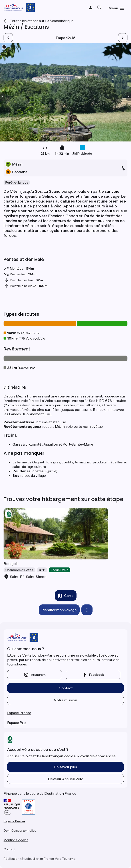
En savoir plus (66, 767)
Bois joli (11, 564)
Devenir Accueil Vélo (66, 779)
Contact (66, 688)
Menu (113, 8)
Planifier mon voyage (59, 610)
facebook (97, 675)
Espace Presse (19, 713)
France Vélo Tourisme (60, 859)
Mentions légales (16, 840)
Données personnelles (20, 831)
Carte (69, 596)
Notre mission (65, 700)
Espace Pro (16, 723)
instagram (38, 675)
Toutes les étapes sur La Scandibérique (42, 21)
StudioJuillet (30, 859)
